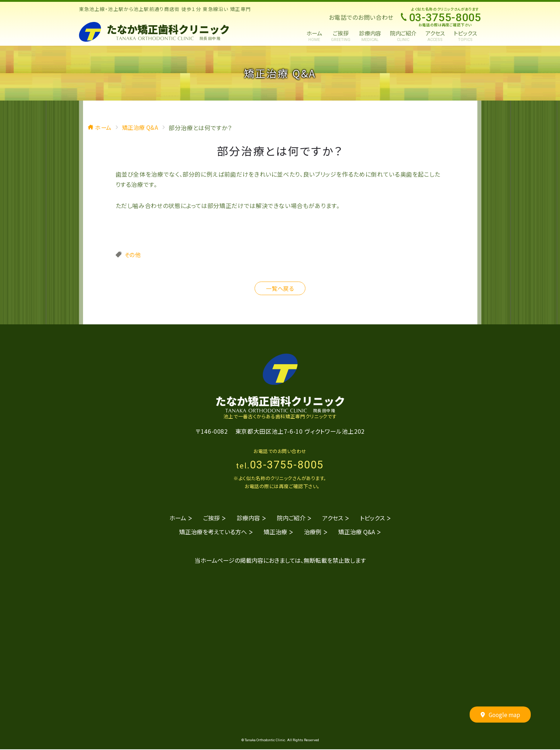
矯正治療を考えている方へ (213, 532)
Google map (500, 716)
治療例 (313, 532)
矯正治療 (275, 532)
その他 (133, 255)
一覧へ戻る (280, 289)
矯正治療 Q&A (357, 532)
